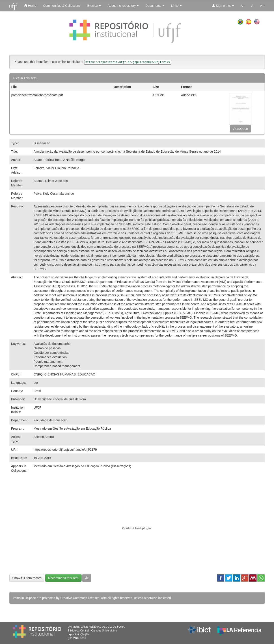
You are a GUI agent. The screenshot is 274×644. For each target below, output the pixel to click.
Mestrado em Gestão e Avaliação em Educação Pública (72, 429)
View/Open (240, 129)
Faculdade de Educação (51, 420)
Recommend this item (63, 578)
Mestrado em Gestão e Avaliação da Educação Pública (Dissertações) (82, 466)
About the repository (123, 6)
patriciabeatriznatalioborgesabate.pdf (37, 95)
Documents (155, 6)
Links (176, 6)
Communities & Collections (62, 6)
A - (243, 6)
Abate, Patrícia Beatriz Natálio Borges (60, 160)
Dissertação (42, 143)
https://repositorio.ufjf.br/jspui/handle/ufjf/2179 (65, 450)
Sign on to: (223, 5)
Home (30, 5)
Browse (94, 6)
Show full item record (27, 578)
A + (262, 6)
